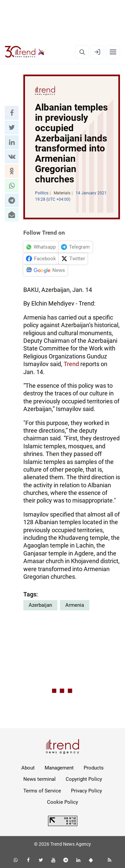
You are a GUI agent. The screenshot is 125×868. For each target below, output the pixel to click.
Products (94, 768)
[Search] (82, 52)
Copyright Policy (84, 779)
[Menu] (113, 52)
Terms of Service (42, 791)
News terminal (39, 779)
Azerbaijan (40, 605)
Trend (71, 364)
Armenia (75, 605)
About (28, 768)
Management (59, 768)
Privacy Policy (86, 791)
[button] (12, 113)
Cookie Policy (62, 802)
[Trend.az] (25, 52)
